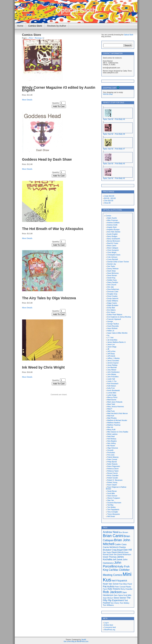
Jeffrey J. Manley (113, 358)
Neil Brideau (112, 439)
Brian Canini (112, 246)
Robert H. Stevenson (115, 480)
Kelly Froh (111, 388)
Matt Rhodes (112, 418)
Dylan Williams (113, 301)
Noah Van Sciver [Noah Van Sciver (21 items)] (111, 584)
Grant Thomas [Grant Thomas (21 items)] (110, 557)
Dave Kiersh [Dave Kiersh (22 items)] (118, 552)
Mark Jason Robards (115, 402)
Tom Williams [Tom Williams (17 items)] (108, 605)
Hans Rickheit (112, 328)
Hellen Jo (111, 331)
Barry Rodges (112, 236)
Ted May (110, 505)
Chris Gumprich (113, 250)
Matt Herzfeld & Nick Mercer (118, 413)
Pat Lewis (111, 455)
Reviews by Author (57, 26)
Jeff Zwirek (111, 356)
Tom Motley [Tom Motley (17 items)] (125, 603)
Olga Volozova (113, 448)
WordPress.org (110, 630)
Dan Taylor (111, 266)
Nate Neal (111, 436)
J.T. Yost (110, 338)
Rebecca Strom (113, 469)
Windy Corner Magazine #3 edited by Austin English (59, 89)
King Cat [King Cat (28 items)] (108, 570)
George (110, 322)
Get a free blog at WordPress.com (76, 641)
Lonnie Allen (112, 393)
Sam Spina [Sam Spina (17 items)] (118, 595)
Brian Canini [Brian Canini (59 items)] (113, 536)
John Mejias (112, 374)
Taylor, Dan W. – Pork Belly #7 (114, 149)
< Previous (37, 38)
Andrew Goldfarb (113, 223)
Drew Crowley (112, 296)
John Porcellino (113, 377)
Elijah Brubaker (113, 305)
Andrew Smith (112, 225)
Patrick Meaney (113, 457)
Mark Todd (111, 404)
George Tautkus (113, 324)
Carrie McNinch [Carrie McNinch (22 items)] (111, 547)
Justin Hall (111, 379)
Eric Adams (112, 310)
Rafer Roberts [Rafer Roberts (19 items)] (114, 589)
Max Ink (110, 427)
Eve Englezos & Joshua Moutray (119, 317)
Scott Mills (111, 493)
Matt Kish (111, 416)
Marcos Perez (112, 397)
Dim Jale (111, 287)
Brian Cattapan (113, 248)
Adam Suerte (112, 218)
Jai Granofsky (112, 340)
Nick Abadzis (112, 441)
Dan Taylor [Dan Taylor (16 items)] (107, 552)
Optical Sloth (76, 10)
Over (109, 201)
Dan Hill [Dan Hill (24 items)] (128, 550)
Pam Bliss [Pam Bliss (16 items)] (123, 584)
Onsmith (110, 450)
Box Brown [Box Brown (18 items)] (123, 532)
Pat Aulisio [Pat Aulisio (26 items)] (109, 586)
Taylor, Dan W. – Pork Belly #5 (114, 178)
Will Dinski (111, 516)
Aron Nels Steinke (114, 232)
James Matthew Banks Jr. (117, 342)
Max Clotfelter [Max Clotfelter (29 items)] (121, 570)
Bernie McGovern (114, 241)
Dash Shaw (112, 271)
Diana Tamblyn (113, 282)
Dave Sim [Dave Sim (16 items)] (113, 554)
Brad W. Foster (113, 243)
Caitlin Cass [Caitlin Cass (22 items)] (121, 544)
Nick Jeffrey (112, 443)
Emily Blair (111, 308)
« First (30, 38)
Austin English (112, 234)
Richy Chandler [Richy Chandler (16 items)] (127, 589)
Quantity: (56, 103)
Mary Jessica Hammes (116, 407)
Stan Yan (111, 500)
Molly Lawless (112, 434)
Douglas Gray (112, 294)
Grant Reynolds (113, 326)
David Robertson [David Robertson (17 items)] (124, 554)
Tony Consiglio (113, 512)
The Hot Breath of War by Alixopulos (53, 229)
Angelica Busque (113, 230)
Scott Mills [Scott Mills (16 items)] (127, 595)
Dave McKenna (113, 273)
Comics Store (35, 26)
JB (108, 349)
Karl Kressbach (113, 384)
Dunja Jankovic (113, 299)
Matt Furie (111, 411)
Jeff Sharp (111, 354)
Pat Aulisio (111, 453)
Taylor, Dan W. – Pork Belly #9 (114, 119)
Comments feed (110, 627)
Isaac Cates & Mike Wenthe (117, 333)
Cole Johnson (112, 257)
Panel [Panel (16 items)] (130, 584)
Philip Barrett (112, 462)
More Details (27, 100)
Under (109, 196)
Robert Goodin (113, 478)
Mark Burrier (112, 400)
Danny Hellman (113, 269)
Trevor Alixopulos (114, 514)
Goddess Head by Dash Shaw (47, 159)
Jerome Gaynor (113, 363)
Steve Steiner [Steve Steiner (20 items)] (120, 598)
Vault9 (84, 640)
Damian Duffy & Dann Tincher (118, 262)
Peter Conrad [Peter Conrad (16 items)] (120, 587)
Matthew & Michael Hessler (117, 420)
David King (111, 278)
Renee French (112, 473)
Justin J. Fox (112, 381)
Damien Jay (112, 264)
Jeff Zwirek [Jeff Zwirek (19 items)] (118, 560)
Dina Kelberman (113, 289)
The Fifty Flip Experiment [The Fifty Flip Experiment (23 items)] (117, 599)
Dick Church (112, 285)
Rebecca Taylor (113, 471)
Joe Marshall (112, 367)
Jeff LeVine (111, 351)
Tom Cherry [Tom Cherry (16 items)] (115, 603)
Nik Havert (111, 446)
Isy (108, 335)
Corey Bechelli (113, 259)
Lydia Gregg (112, 395)
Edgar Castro (112, 303)
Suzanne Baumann (114, 503)
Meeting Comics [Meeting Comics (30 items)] (113, 575)
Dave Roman (112, 276)
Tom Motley (112, 507)
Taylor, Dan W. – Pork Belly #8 (114, 134)
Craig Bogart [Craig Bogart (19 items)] (117, 550)
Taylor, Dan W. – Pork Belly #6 (114, 164)
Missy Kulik (111, 430)
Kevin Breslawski (114, 390)
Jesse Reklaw (112, 365)
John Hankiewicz (113, 372)
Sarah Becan (112, 491)
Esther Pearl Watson (115, 315)
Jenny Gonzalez (113, 361)
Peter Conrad (112, 459)
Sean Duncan (112, 496)
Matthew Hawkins (114, 423)
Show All (107, 203)
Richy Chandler (113, 476)
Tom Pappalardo (113, 510)
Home (20, 26)
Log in (106, 623)
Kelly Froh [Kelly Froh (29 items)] (124, 566)
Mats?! (110, 409)
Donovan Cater (113, 292)
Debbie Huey (112, 280)
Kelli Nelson (112, 386)
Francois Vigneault (114, 319)
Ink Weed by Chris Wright (43, 367)
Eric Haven (111, 312)
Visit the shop (108, 94)
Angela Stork (112, 227)
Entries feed (109, 625)
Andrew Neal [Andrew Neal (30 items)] (111, 532)
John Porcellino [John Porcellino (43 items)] (112, 564)
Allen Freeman (112, 220)
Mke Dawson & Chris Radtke (118, 432)
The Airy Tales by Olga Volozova (49, 298)
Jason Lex (111, 345)
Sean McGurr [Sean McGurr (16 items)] (108, 598)
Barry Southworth (114, 239)
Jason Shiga (112, 347)
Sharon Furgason (114, 498)
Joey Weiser (112, 370)
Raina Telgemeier (114, 466)
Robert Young (112, 482)
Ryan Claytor (112, 485)
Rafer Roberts (112, 464)
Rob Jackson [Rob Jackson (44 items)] (112, 592)
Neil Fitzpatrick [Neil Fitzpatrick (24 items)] (119, 581)
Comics (108, 216)
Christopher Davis (114, 255)
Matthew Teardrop (114, 425)
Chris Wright (112, 253)
